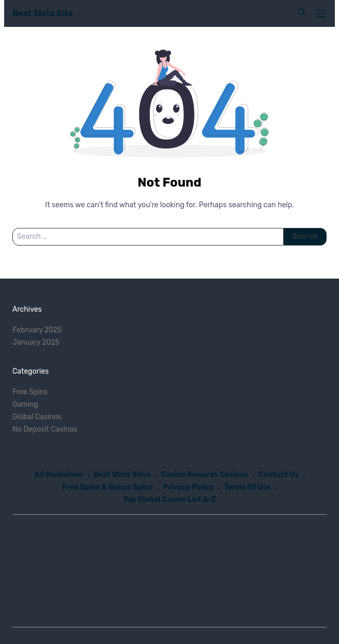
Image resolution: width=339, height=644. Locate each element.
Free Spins (30, 392)
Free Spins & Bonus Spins (107, 487)
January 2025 (36, 342)
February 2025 (37, 330)
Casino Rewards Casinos (205, 475)
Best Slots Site (43, 13)
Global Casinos (37, 417)
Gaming (25, 404)
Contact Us (279, 475)
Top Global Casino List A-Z (169, 500)
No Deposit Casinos (45, 429)
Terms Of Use (247, 487)
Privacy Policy (188, 487)
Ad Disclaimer (59, 475)
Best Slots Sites (122, 475)
